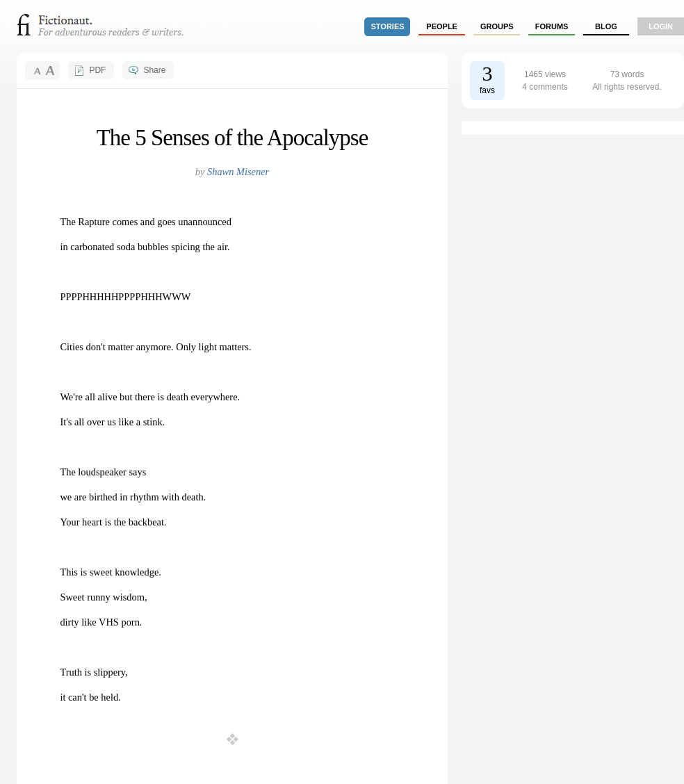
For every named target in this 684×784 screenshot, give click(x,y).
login (661, 26)
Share (154, 70)
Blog (606, 26)
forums (552, 26)
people (442, 26)
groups (497, 26)
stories (388, 26)
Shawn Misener (238, 172)
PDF (97, 70)
